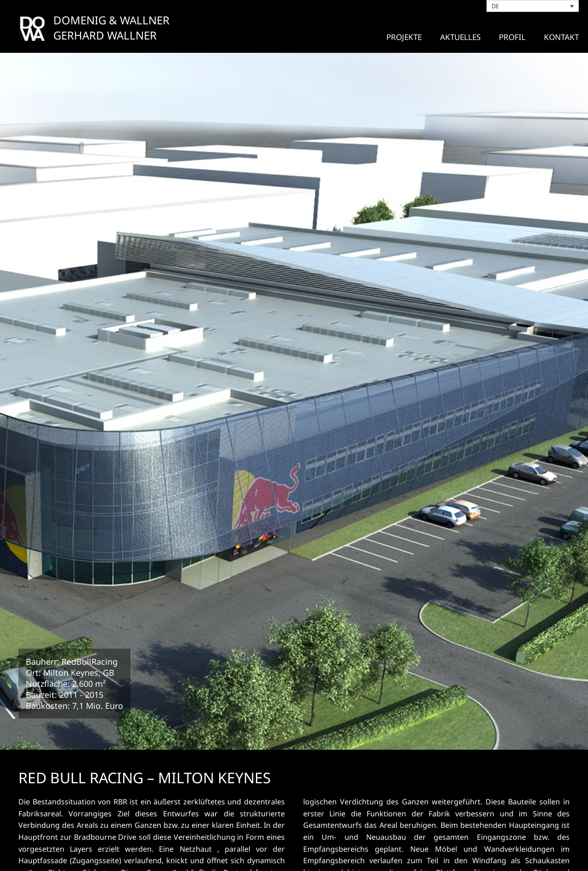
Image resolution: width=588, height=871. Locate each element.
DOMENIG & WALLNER (111, 20)
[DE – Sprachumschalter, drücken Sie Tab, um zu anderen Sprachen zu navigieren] (533, 6)
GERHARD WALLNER (105, 35)
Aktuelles (460, 37)
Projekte (404, 37)
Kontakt (561, 37)
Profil (512, 37)
